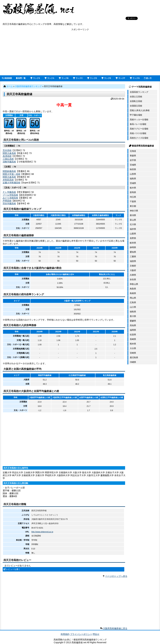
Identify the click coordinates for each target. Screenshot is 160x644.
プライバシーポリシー (81, 634)
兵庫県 (133, 275)
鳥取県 (133, 289)
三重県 (133, 257)
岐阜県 (133, 243)
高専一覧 (21, 78)
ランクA (49, 78)
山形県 (133, 174)
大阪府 (133, 270)
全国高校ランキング (139, 92)
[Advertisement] (80, 53)
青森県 (133, 156)
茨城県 (133, 183)
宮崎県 (133, 353)
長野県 (133, 238)
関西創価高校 (9, 171)
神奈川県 (134, 211)
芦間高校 (7, 201)
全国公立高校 (136, 97)
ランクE (106, 78)
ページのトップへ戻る (116, 576)
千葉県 (133, 202)
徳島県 (133, 312)
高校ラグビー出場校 (139, 129)
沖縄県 (133, 362)
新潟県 (133, 215)
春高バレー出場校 (138, 124)
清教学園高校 (9, 162)
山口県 (133, 307)
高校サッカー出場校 (139, 120)
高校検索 (7, 78)
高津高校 (7, 156)
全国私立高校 (136, 101)
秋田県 (133, 169)
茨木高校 (7, 150)
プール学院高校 (10, 195)
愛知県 (133, 252)
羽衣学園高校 (9, 203)
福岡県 (133, 330)
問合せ (96, 634)
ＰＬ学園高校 (9, 192)
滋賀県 (133, 261)
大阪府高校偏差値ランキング (28, 86)
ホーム (10, 86)
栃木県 (133, 188)
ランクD (92, 78)
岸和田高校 (8, 180)
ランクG (135, 78)
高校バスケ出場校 (138, 133)
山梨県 (133, 234)
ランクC (78, 78)
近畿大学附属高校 (12, 183)
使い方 (148, 78)
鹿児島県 (134, 358)
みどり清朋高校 (10, 198)
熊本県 (133, 344)
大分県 (133, 348)
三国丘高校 (8, 159)
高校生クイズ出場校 (139, 138)
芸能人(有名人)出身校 (140, 110)
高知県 (133, 325)
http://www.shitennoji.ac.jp (42, 532)
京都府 (133, 266)
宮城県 (133, 165)
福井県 (133, 229)
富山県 (133, 220)
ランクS (35, 78)
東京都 (133, 206)
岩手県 (133, 160)
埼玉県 (133, 197)
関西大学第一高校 (12, 174)
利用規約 (65, 634)
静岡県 (133, 247)
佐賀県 (133, 335)
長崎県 (133, 339)
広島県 (133, 302)
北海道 (133, 151)
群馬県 (133, 192)
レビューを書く (13, 569)
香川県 (133, 316)
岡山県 (133, 298)
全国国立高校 (136, 106)
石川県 (133, 224)
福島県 (133, 179)
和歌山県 (134, 284)
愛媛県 (133, 321)
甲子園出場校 (136, 115)
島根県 (133, 293)
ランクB (64, 78)
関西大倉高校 (9, 153)
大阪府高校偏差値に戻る (115, 628)
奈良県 (133, 280)
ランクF (120, 78)
